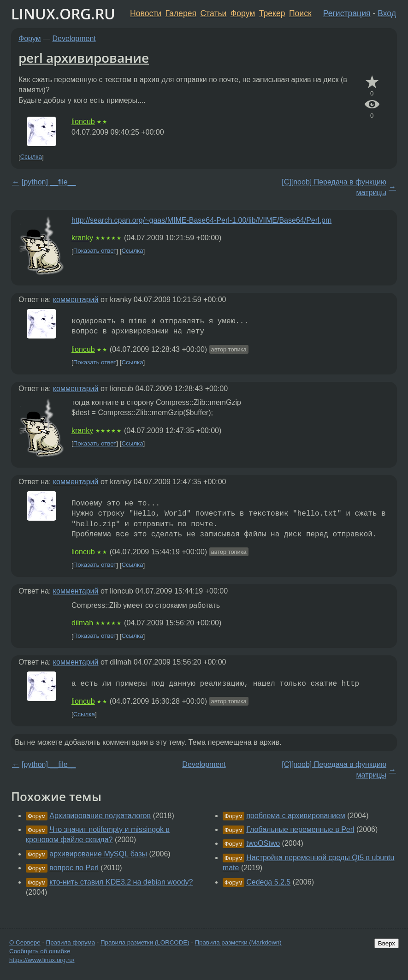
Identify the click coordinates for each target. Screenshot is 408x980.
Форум (243, 13)
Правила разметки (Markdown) (238, 942)
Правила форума (71, 942)
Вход (387, 13)
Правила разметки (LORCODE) (145, 942)
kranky (82, 238)
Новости (146, 13)
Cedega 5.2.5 (268, 882)
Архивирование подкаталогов (100, 816)
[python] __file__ (49, 182)
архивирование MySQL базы (98, 854)
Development (74, 39)
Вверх (387, 943)
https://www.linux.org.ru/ (42, 960)
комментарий (76, 300)
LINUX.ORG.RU (63, 14)
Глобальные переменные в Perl (300, 829)
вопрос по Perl (74, 868)
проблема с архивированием (296, 816)
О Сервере (25, 942)
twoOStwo (263, 843)
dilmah (82, 623)
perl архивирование (84, 58)
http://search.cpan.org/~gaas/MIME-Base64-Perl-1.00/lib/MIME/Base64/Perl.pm (201, 220)
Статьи (213, 13)
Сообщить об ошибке (40, 951)
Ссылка (31, 157)
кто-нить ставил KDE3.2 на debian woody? (121, 882)
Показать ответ (95, 251)
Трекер (272, 13)
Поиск (300, 13)
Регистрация (347, 13)
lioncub (83, 122)
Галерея (181, 13)
